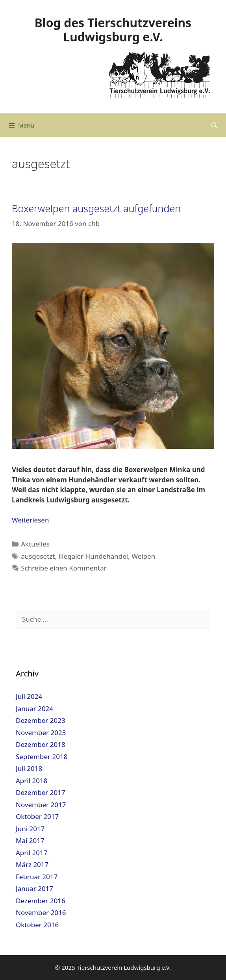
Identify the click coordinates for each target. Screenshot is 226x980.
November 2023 (41, 733)
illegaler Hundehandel (93, 556)
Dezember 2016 (41, 901)
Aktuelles (35, 544)
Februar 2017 (37, 877)
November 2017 (41, 805)
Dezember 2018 (41, 744)
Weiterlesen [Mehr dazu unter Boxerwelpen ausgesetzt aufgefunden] (30, 520)
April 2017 (31, 853)
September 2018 (42, 757)
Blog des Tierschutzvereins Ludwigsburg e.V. (113, 30)
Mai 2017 (30, 840)
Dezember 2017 (41, 792)
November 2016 (41, 912)
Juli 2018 (29, 768)
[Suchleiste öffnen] (214, 125)
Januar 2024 (34, 709)
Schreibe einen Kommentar (64, 568)
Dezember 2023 (41, 720)
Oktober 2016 (37, 925)
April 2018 (31, 781)
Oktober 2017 (37, 816)
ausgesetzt (38, 556)
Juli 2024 (29, 696)
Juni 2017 (30, 829)
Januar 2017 (34, 888)
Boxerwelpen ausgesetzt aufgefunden (96, 208)
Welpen (143, 556)
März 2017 (32, 864)
